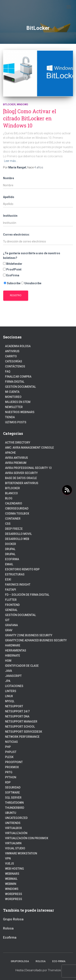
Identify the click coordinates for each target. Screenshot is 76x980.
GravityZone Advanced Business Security (36, 640)
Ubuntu (11, 813)
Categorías (14, 361)
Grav (9, 630)
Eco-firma (59, 961)
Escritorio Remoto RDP (22, 569)
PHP (8, 747)
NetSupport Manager (21, 722)
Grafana (11, 625)
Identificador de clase (22, 666)
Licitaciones (14, 686)
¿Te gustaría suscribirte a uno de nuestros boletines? (32, 256)
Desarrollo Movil (18, 534)
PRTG (9, 772)
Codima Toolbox (17, 514)
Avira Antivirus (17, 458)
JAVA (9, 671)
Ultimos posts (16, 422)
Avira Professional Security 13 (28, 468)
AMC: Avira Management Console (29, 448)
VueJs (10, 864)
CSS (8, 524)
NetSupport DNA (17, 716)
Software (12, 793)
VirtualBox (13, 828)
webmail (11, 879)
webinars (12, 874)
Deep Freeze (14, 529)
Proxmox (12, 767)
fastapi (11, 590)
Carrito (11, 356)
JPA (8, 681)
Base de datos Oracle (21, 478)
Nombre (9, 178)
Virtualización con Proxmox (27, 838)
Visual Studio (15, 848)
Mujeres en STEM (18, 402)
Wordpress (14, 894)
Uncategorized (16, 818)
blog (9, 498)
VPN (8, 858)
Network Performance (22, 737)
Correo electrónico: (16, 235)
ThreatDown (14, 803)
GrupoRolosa (20, 961)
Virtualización (16, 833)
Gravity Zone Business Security (29, 635)
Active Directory (18, 443)
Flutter (11, 600)
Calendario (14, 503)
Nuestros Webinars (20, 412)
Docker (11, 544)
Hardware (13, 645)
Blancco (11, 493)
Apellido (9, 197)
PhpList (11, 752)
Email (9, 564)
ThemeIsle (54, 970)
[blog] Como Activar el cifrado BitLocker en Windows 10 (30, 118)
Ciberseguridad (17, 508)
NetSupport (14, 706)
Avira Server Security (21, 473)
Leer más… (11, 161)
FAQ (8, 372)
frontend (12, 605)
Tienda (10, 417)
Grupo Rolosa (13, 919)
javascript (13, 676)
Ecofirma (12, 559)
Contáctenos (15, 366)
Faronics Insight (18, 585)
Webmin (11, 884)
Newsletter (14, 407)
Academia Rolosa (18, 346)
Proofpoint (14, 762)
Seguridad (13, 787)
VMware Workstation (21, 853)
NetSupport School (20, 727)
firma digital (15, 382)
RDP (8, 782)
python (11, 777)
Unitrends (13, 823)
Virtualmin (13, 843)
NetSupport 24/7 (17, 711)
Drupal (10, 549)
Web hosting (14, 869)
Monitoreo (13, 397)
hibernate (13, 656)
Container (13, 519)
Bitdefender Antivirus (22, 483)
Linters (11, 691)
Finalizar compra (18, 377)
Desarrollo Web (17, 539)
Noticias (11, 742)
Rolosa (8, 928)
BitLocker (9, 104)
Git (7, 620)
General (11, 610)
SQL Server (13, 798)
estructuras (15, 574)
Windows (22, 104)
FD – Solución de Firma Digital (27, 595)
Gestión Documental (20, 387)
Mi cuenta (12, 392)
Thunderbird (15, 808)
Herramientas (16, 650)
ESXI (8, 579)
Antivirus (12, 351)
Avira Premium (16, 463)
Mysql (10, 701)
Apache (10, 453)
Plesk (9, 757)
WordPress (14, 899)
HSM (8, 661)
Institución (10, 216)
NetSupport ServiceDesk (24, 732)
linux (9, 696)
